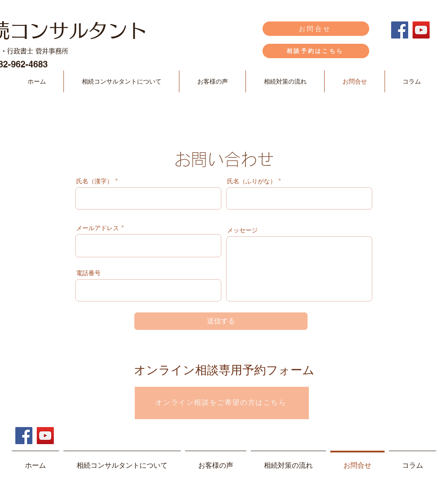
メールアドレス (98, 228)
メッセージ (242, 230)
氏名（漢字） (94, 181)
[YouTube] (421, 30)
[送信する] (221, 321)
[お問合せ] (316, 29)
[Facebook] (400, 30)
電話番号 (88, 273)
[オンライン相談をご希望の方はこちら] (222, 403)
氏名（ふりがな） (252, 181)
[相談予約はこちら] (316, 51)
